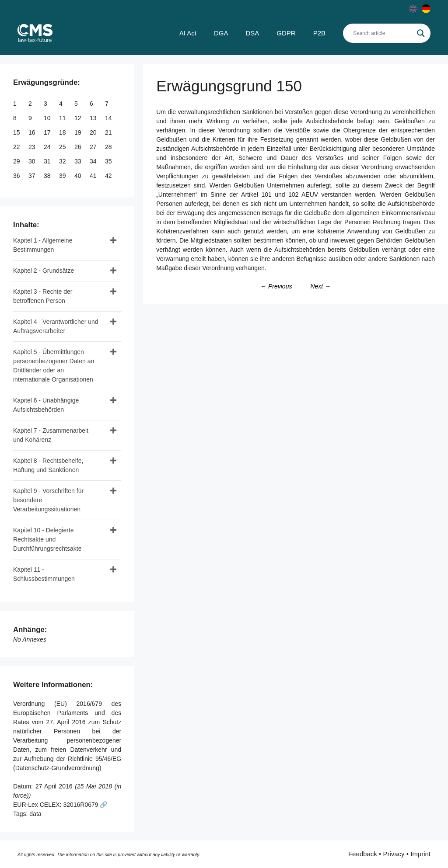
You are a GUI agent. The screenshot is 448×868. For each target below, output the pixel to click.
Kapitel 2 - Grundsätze (44, 271)
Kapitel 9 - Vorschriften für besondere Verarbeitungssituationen (48, 500)
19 (79, 132)
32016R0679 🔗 (85, 805)
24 (48, 147)
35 (109, 161)
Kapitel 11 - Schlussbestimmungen (44, 574)
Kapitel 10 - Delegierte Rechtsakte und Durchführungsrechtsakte (47, 539)
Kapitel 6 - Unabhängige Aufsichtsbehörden (46, 405)
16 (33, 132)
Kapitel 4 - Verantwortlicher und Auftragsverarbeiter (56, 326)
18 (63, 132)
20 (94, 132)
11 (63, 118)
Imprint (420, 854)
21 (109, 132)
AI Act (188, 33)
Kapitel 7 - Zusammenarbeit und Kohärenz (51, 435)
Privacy (394, 854)
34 (94, 161)
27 (94, 147)
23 (33, 147)
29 (17, 161)
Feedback (363, 854)
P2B (319, 33)
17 (48, 132)
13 (94, 118)
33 (79, 161)
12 (79, 118)
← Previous (276, 286)
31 (48, 161)
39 (63, 176)
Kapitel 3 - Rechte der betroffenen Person (43, 296)
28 (109, 147)
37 (33, 176)
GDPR (286, 33)
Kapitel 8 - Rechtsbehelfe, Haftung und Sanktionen (48, 465)
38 (48, 176)
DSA (252, 33)
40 (79, 176)
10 (48, 118)
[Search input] (383, 33)
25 (63, 147)
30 (33, 161)
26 (79, 147)
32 (63, 161)
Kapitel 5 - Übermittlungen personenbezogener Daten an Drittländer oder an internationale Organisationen (54, 366)
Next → (320, 286)
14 (109, 118)
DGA (221, 33)
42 (109, 176)
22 (17, 147)
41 (94, 176)
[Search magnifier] (421, 33)
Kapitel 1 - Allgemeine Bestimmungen (43, 245)
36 (17, 176)
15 (17, 132)
